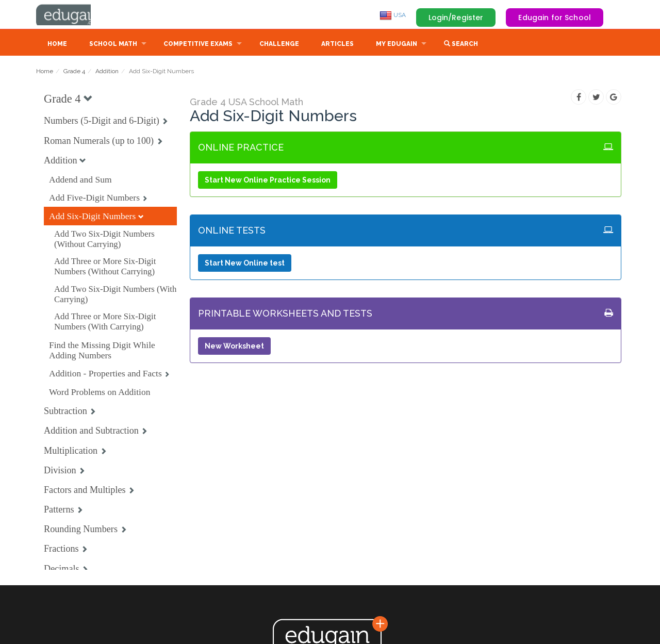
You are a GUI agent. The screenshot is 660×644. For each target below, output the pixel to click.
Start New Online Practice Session (268, 181)
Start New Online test (245, 264)
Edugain (75, 15)
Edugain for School (555, 18)
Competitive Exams (198, 45)
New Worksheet (234, 347)
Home (57, 45)
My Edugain (397, 45)
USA (393, 15)
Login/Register (456, 18)
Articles (337, 45)
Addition (107, 72)
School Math (113, 45)
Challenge (279, 45)
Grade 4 (74, 72)
